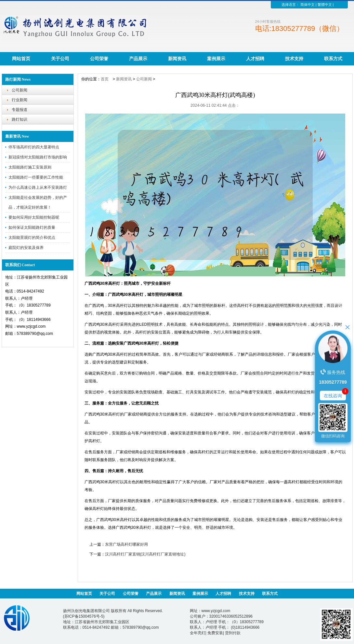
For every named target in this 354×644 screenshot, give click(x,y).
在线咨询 (333, 395)
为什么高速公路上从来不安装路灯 (38, 187)
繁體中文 (325, 5)
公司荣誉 (99, 59)
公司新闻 (20, 90)
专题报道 (20, 110)
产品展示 (138, 59)
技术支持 (294, 59)
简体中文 (308, 5)
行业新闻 (20, 100)
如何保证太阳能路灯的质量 (32, 227)
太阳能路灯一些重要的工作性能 (36, 177)
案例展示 (216, 59)
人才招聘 (255, 59)
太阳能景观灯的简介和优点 (32, 238)
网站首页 (21, 59)
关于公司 (60, 59)
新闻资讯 (177, 59)
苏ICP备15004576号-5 (84, 616)
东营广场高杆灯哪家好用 (126, 544)
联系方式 (333, 59)
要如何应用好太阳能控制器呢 (34, 217)
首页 (105, 79)
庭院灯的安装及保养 (26, 248)
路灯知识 (20, 119)
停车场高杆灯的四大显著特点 (34, 147)
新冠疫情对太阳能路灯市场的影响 (38, 157)
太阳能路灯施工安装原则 (30, 167)
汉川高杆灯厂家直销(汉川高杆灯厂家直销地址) (145, 554)
